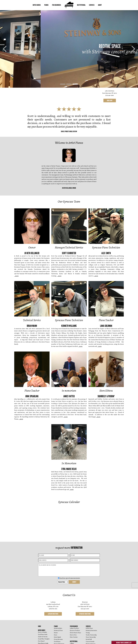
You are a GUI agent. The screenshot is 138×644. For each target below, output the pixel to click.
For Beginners (57, 5)
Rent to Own (73, 635)
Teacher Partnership (91, 635)
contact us (69, 101)
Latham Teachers (74, 628)
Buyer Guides (37, 5)
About (100, 5)
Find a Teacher (74, 637)
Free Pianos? (41, 641)
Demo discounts (58, 639)
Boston (56, 633)
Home (39, 626)
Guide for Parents (43, 637)
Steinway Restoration (91, 630)
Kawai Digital (57, 637)
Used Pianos (57, 642)
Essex (56, 635)
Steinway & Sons (58, 630)
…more (16, 276)
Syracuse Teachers (75, 630)
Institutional (81, 5)
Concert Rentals (90, 642)
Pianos (46, 5)
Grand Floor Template (44, 639)
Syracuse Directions (85, 614)
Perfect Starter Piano (75, 633)
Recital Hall (89, 639)
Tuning (88, 633)
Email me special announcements (69, 578)
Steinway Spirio (58, 628)
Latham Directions (53, 614)
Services (92, 5)
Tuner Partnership (91, 637)
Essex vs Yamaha (42, 632)
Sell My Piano (89, 628)
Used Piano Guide (43, 634)
